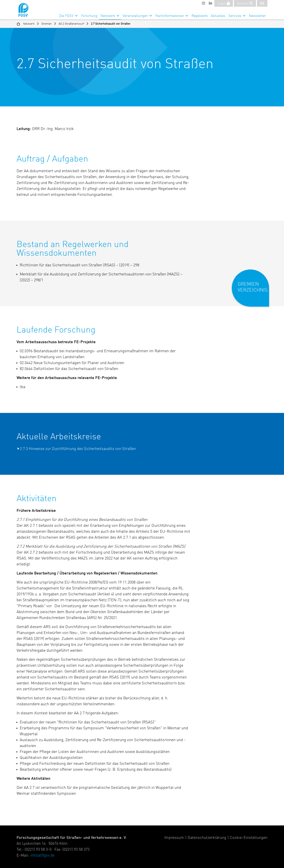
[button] (253, 291)
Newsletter (257, 16)
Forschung (89, 16)
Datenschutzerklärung (207, 838)
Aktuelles (218, 16)
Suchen (245, 3)
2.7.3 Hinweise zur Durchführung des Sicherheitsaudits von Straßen (78, 449)
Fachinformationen (170, 16)
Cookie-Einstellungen (249, 838)
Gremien (47, 24)
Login (224, 3)
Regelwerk (200, 16)
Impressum (174, 838)
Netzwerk (108, 16)
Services (235, 16)
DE (262, 4)
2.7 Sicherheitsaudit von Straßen (111, 24)
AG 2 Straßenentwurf (71, 24)
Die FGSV (66, 16)
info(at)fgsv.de (42, 856)
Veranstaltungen (135, 16)
